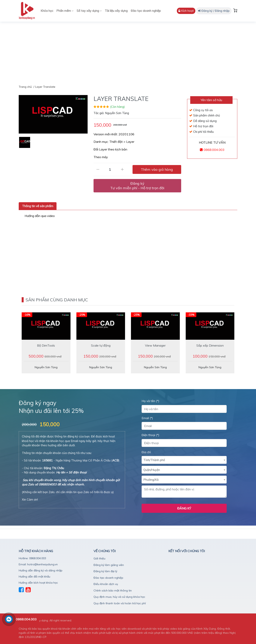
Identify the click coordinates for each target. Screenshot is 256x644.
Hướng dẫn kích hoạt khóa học (38, 583)
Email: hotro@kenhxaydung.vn (38, 564)
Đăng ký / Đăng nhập (214, 11)
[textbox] (184, 460)
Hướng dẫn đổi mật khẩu (34, 577)
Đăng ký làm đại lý (105, 571)
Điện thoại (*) (150, 435)
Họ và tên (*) (150, 401)
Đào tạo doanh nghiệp (146, 11)
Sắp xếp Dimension (210, 345)
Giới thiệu (99, 558)
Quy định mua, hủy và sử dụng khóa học (119, 597)
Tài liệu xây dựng (116, 11)
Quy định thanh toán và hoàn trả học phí (120, 603)
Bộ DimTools (46, 345)
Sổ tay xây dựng (89, 11)
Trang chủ (25, 87)
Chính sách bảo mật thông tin (113, 590)
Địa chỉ (146, 452)
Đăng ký (137, 186)
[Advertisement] (128, 51)
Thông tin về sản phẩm (38, 206)
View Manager (155, 345)
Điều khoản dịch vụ (106, 584)
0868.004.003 (214, 150)
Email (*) (147, 418)
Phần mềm (65, 11)
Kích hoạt (186, 11)
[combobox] (184, 460)
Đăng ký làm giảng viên (109, 565)
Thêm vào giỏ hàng (157, 169)
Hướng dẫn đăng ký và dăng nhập (41, 570)
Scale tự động (101, 345)
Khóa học (47, 11)
